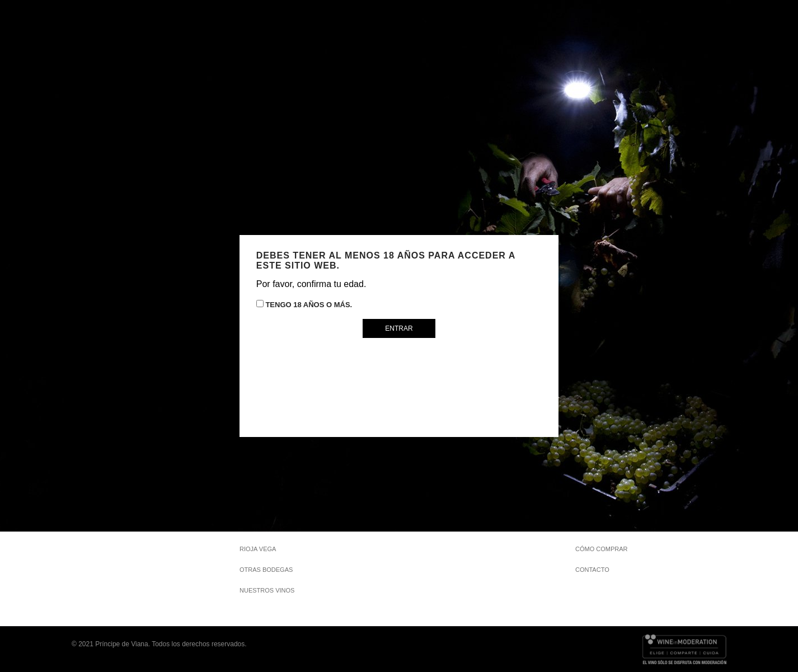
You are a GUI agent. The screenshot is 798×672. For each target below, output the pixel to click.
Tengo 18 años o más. (304, 304)
